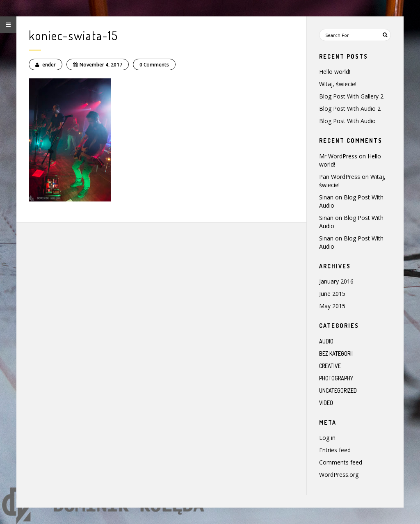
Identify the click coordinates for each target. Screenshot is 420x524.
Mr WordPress (338, 156)
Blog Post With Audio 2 (350, 109)
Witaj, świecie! (338, 84)
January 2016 (336, 281)
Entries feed (335, 450)
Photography (336, 378)
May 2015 (332, 306)
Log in (327, 438)
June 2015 (332, 294)
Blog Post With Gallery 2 (351, 96)
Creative (330, 366)
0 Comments (154, 65)
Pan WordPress (340, 177)
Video (326, 403)
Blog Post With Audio (347, 121)
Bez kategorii (336, 354)
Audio (326, 341)
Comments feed (341, 462)
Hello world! (335, 72)
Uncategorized (338, 390)
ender (46, 65)
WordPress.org (339, 475)
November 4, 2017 (98, 65)
